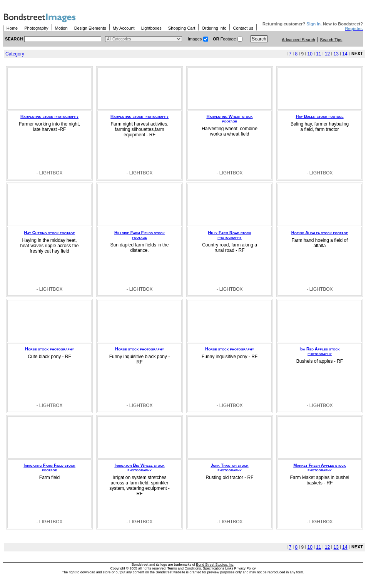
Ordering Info (214, 28)
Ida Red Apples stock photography (319, 351)
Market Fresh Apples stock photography (319, 467)
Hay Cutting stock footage (49, 233)
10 (310, 54)
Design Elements (90, 28)
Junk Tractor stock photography (229, 467)
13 (336, 54)
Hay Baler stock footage (319, 116)
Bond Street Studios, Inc (215, 565)
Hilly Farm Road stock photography (229, 235)
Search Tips (331, 40)
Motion (61, 28)
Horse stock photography (49, 349)
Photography (36, 28)
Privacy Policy (245, 568)
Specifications (214, 568)
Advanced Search (298, 40)
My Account (124, 28)
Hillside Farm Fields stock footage (140, 235)
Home (12, 28)
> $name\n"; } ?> (144, 39)
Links (229, 568)
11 (318, 54)
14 (345, 54)
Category (15, 54)
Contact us (243, 28)
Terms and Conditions (184, 568)
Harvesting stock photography (49, 116)
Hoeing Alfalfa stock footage (320, 233)
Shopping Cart (182, 28)
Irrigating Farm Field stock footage (49, 467)
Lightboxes (151, 28)
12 (327, 54)
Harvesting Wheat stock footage (229, 119)
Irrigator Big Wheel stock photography (139, 467)
